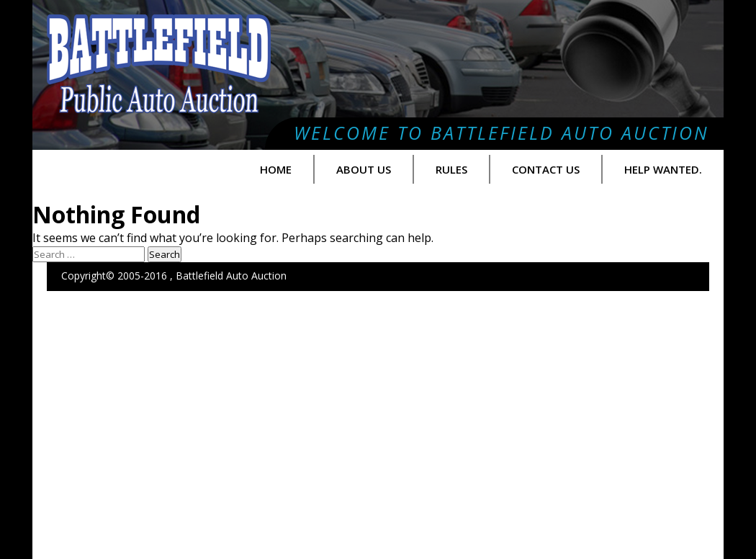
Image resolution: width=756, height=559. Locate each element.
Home (276, 169)
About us (364, 169)
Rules (451, 169)
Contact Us (546, 169)
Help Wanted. (663, 169)
